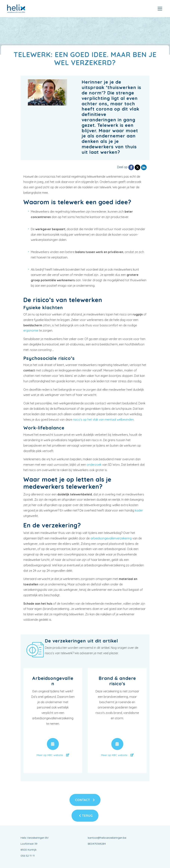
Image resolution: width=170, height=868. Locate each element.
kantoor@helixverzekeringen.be (107, 838)
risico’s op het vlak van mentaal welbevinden (103, 420)
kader (139, 510)
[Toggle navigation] (160, 9)
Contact (85, 800)
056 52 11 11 (28, 856)
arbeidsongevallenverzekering (111, 538)
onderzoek (94, 465)
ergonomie (31, 330)
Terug (86, 816)
